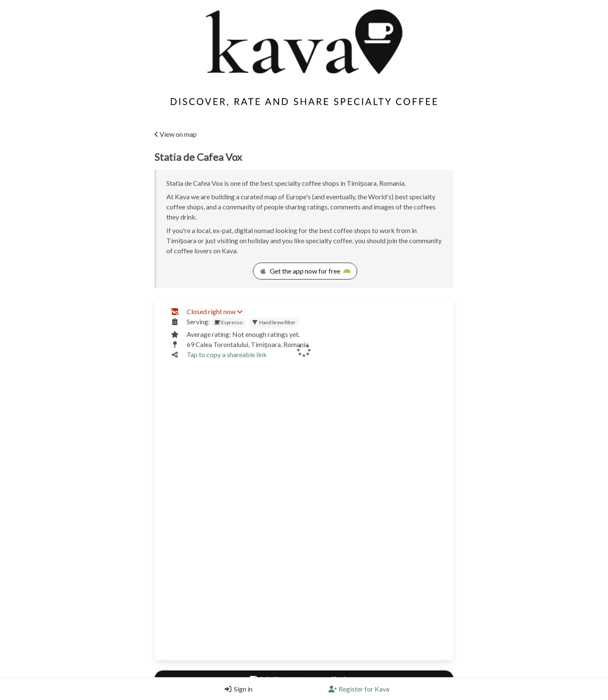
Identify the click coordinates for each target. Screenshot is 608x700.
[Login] (236, 689)
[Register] (359, 689)
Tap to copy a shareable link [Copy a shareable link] (227, 354)
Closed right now (214, 311)
